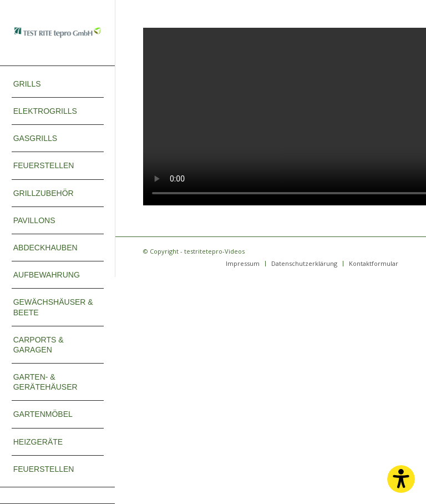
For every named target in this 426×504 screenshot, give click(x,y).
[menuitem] (58, 84)
